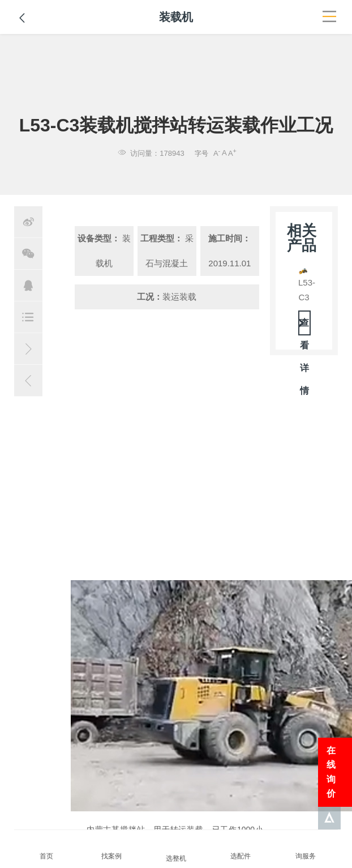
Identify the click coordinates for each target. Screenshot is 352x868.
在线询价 (331, 772)
